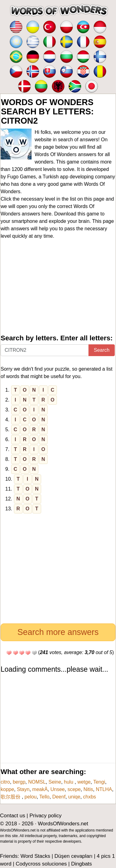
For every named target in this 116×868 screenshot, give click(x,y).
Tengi (99, 782)
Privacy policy (45, 816)
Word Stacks (35, 856)
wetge (84, 782)
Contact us (13, 816)
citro (5, 782)
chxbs (90, 797)
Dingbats (82, 864)
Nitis (88, 789)
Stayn (23, 789)
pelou (30, 797)
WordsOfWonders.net (63, 824)
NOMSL (37, 782)
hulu (69, 782)
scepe (74, 789)
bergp (19, 782)
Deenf (59, 797)
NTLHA (104, 789)
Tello (44, 797)
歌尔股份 (11, 797)
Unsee (58, 789)
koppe (7, 789)
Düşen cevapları (73, 856)
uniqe (74, 797)
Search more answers (58, 632)
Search (102, 350)
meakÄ (40, 789)
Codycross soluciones (41, 864)
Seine (55, 782)
